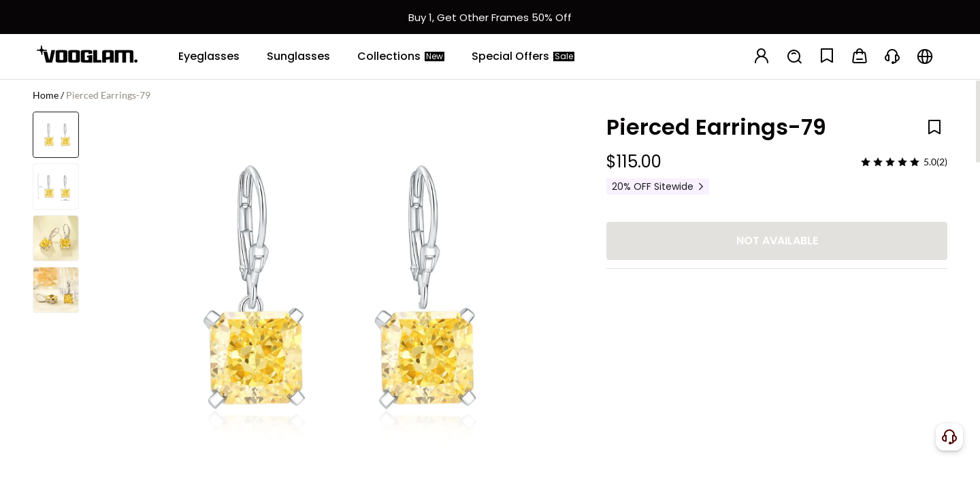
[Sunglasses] (298, 56)
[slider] (890, 162)
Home (46, 95)
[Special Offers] (523, 56)
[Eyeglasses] (209, 56)
